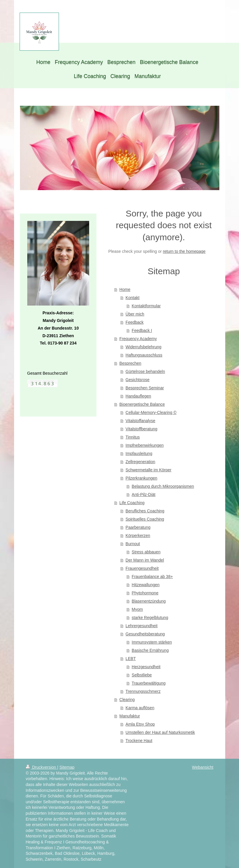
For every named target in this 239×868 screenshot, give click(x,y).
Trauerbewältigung (149, 683)
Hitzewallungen (146, 585)
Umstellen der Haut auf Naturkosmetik (160, 732)
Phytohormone (145, 593)
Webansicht (203, 767)
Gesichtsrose (138, 380)
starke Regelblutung (150, 618)
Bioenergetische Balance (142, 404)
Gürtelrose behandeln (145, 371)
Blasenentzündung (149, 601)
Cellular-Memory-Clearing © (151, 412)
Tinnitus (133, 437)
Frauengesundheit (142, 568)
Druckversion (41, 767)
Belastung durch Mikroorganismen (163, 486)
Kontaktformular (146, 306)
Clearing (127, 700)
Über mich (135, 314)
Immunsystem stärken (152, 642)
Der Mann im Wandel (145, 560)
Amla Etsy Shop (140, 724)
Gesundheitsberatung (145, 634)
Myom (137, 609)
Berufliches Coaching (145, 511)
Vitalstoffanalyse (140, 421)
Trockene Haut (139, 741)
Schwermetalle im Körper (148, 470)
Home (125, 289)
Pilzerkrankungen (141, 478)
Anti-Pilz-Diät (144, 494)
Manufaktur (130, 716)
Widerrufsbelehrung (143, 347)
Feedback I (142, 330)
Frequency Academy (138, 339)
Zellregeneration (140, 462)
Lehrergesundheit (141, 626)
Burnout (133, 544)
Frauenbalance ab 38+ (152, 577)
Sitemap (67, 767)
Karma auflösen (140, 708)
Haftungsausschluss (144, 355)
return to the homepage (184, 251)
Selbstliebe (142, 675)
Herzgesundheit (146, 667)
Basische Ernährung (150, 650)
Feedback (134, 322)
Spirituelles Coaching (145, 519)
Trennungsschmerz (143, 691)
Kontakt (132, 298)
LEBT (131, 659)
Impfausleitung (139, 453)
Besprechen (130, 363)
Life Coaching (132, 503)
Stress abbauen (146, 552)
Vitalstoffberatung (141, 429)
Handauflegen (138, 396)
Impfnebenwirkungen (145, 445)
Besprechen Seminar (145, 388)
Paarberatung (138, 527)
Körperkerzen (138, 536)
